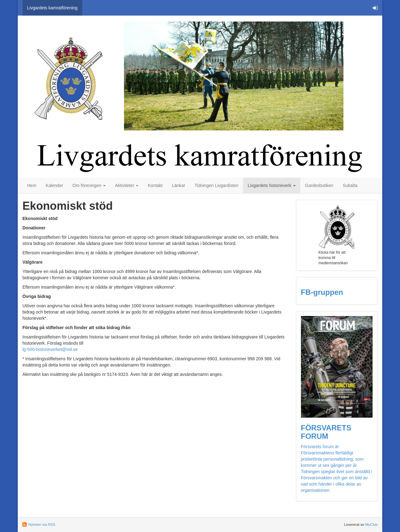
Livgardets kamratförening (52, 8)
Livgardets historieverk (272, 185)
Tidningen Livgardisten (217, 185)
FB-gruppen (322, 292)
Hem (32, 185)
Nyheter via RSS (42, 524)
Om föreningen (89, 185)
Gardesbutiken (319, 185)
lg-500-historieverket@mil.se (50, 349)
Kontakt (155, 185)
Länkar (179, 185)
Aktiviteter (127, 185)
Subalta (350, 185)
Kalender (55, 185)
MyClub (371, 524)
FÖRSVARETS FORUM (326, 432)
